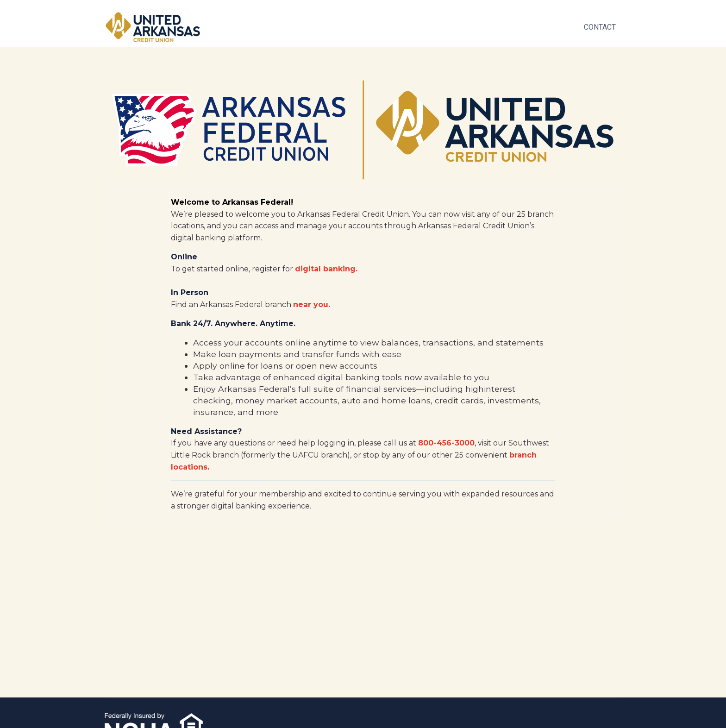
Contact (600, 27)
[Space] (153, 27)
